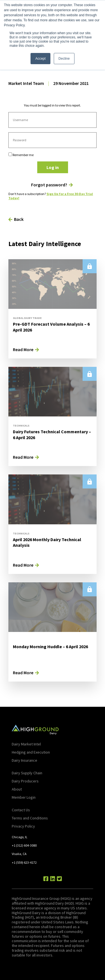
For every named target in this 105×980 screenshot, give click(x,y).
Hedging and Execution (31, 752)
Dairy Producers (25, 781)
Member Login (24, 797)
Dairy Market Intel (26, 744)
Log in (53, 167)
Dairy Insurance (25, 760)
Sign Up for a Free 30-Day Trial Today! (51, 196)
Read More (23, 349)
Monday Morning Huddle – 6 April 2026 (50, 647)
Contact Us (21, 810)
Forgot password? (49, 185)
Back (19, 219)
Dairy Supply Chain (27, 773)
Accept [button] (40, 59)
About (17, 789)
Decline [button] (64, 59)
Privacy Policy (23, 826)
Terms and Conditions (30, 818)
